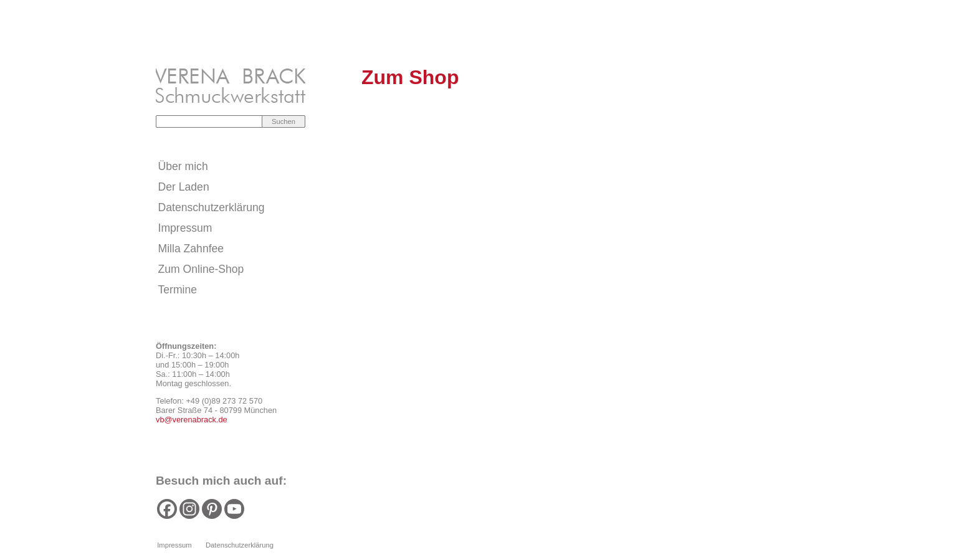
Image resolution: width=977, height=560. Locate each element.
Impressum (185, 228)
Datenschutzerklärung (212, 207)
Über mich (183, 166)
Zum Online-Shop (201, 269)
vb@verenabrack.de (192, 420)
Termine (178, 290)
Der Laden (184, 187)
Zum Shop (410, 77)
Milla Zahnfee (191, 249)
